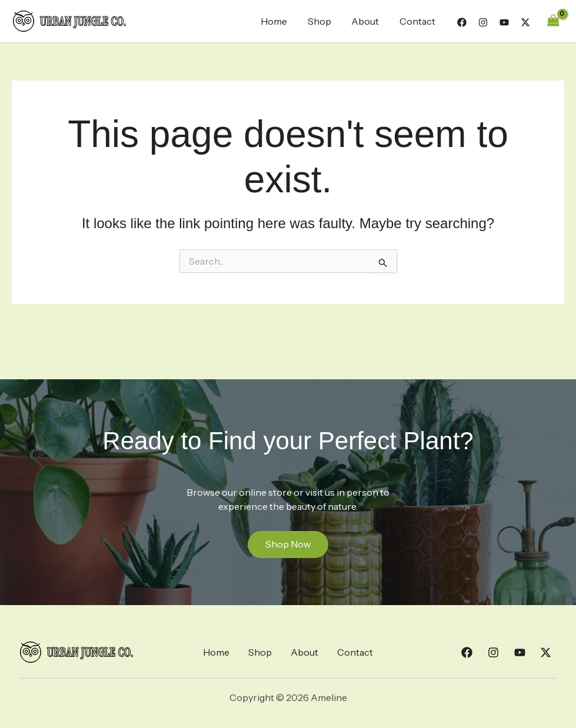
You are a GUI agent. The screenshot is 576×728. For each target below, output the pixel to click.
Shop (323, 21)
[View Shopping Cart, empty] (553, 21)
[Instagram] (483, 22)
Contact (418, 21)
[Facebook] (462, 22)
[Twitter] (525, 22)
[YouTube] (504, 22)
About (367, 21)
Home (279, 21)
